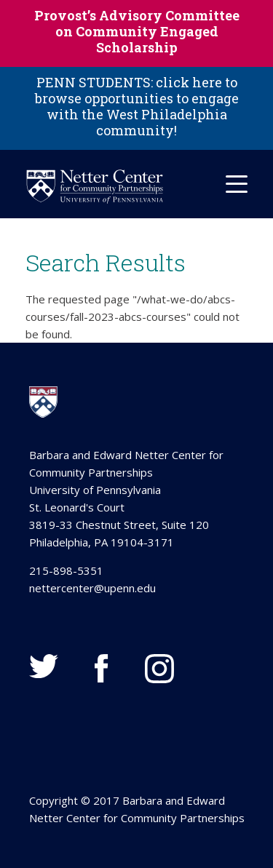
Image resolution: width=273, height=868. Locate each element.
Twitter (44, 666)
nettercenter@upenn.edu (92, 588)
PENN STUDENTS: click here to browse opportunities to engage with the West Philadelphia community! (137, 106)
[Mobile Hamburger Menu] (237, 184)
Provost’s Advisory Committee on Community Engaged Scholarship (137, 31)
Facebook (102, 669)
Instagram (159, 669)
